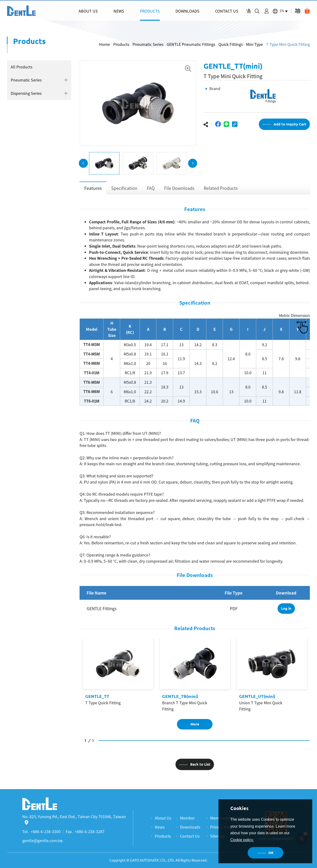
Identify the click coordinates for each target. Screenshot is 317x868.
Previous (83, 164)
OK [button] (271, 853)
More (195, 725)
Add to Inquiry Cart (290, 125)
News (160, 827)
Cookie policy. (242, 840)
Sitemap (218, 836)
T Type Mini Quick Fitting (288, 44)
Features (93, 189)
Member (187, 818)
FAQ (151, 189)
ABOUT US (88, 11)
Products (121, 44)
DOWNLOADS (187, 11)
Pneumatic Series (148, 44)
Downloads (190, 827)
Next (193, 164)
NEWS (119, 11)
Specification (124, 189)
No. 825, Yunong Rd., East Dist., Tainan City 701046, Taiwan (74, 819)
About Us (163, 818)
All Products (21, 67)
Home (104, 44)
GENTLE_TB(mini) (180, 697)
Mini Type (254, 44)
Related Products (221, 189)
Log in (286, 610)
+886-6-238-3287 (90, 831)
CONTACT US (227, 11)
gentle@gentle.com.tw (43, 840)
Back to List (200, 765)
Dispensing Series (26, 93)
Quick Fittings (231, 44)
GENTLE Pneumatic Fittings (191, 44)
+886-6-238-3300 (46, 831)
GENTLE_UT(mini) (257, 697)
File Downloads (179, 189)
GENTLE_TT (97, 697)
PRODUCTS (150, 11)
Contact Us (190, 836)
